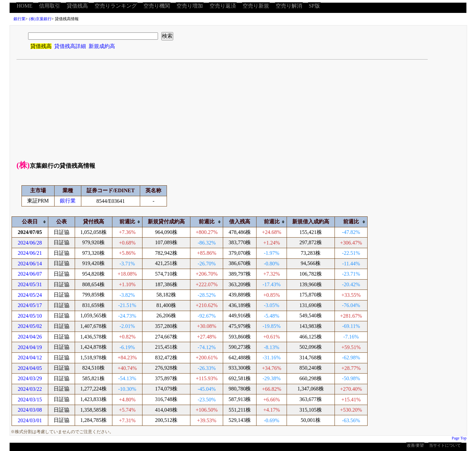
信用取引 (50, 6)
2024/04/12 (30, 358)
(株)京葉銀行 (40, 19)
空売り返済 (223, 6)
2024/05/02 (30, 326)
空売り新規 (256, 6)
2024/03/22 (30, 389)
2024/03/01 (30, 420)
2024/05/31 (30, 284)
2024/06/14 (30, 264)
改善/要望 (415, 445)
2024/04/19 (30, 347)
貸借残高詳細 (70, 46)
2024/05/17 (30, 305)
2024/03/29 (30, 378)
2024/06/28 (30, 243)
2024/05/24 (30, 295)
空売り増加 (190, 6)
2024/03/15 (30, 400)
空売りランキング (116, 6)
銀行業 (20, 19)
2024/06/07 (30, 274)
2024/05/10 (30, 316)
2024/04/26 (30, 337)
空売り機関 (157, 6)
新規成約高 (102, 46)
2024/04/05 (30, 368)
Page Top (459, 438)
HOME (25, 6)
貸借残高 (77, 6)
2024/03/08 (30, 410)
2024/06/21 (30, 253)
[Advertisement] (238, 109)
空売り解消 (289, 6)
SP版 (314, 6)
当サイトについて (445, 445)
